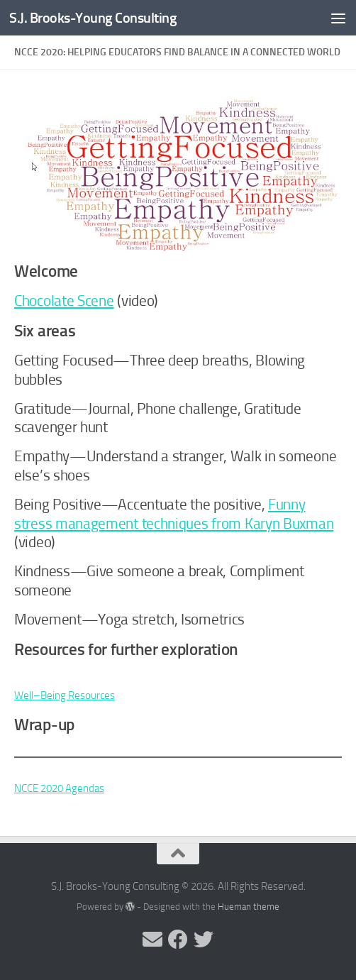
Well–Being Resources (65, 695)
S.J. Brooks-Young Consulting (96, 17)
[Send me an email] (152, 940)
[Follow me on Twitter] (204, 940)
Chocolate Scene (64, 301)
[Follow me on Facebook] (178, 940)
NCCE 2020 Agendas (59, 788)
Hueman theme (249, 907)
